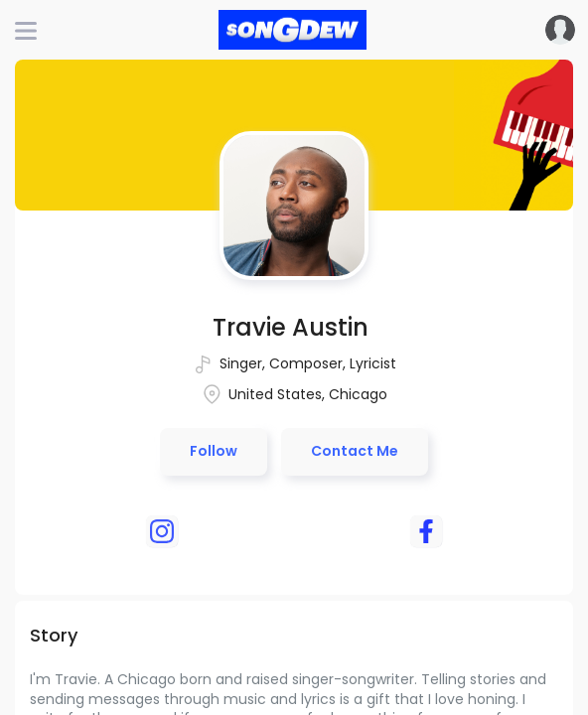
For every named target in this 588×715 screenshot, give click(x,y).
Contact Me (355, 451)
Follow (214, 451)
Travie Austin (291, 327)
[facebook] (426, 531)
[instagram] (162, 531)
